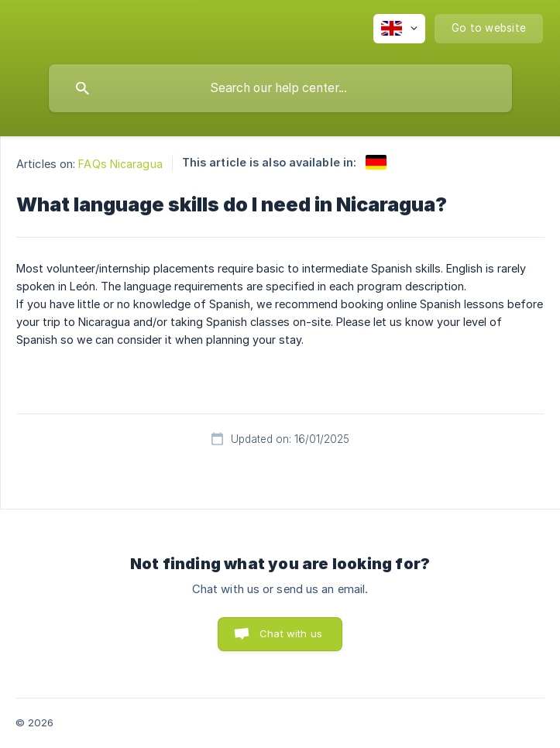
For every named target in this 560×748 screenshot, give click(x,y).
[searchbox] (280, 88)
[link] (376, 162)
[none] (399, 29)
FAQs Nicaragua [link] (120, 164)
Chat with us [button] (291, 633)
